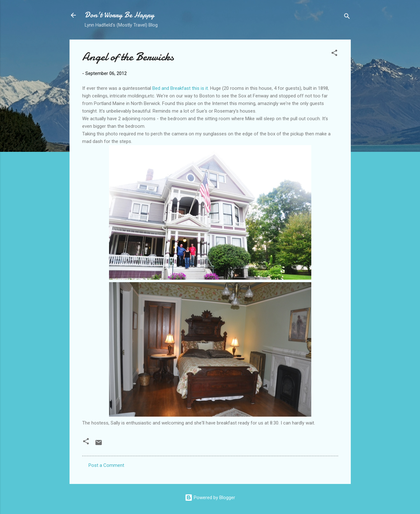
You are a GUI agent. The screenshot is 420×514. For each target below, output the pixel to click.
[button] (334, 54)
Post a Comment (106, 465)
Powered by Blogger (210, 498)
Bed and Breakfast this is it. (181, 88)
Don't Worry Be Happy (119, 15)
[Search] (347, 17)
